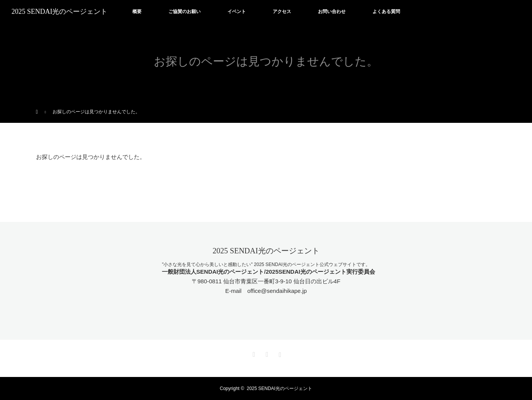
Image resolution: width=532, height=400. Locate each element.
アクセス (282, 12)
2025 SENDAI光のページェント (60, 12)
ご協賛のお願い (184, 12)
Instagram (279, 353)
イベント (237, 12)
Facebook (266, 353)
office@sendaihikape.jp (277, 291)
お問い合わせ (332, 12)
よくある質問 (386, 12)
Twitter (253, 353)
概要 (137, 12)
